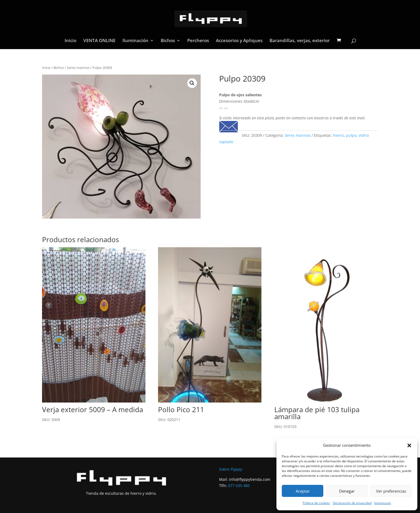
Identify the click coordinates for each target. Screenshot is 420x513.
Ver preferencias (391, 491)
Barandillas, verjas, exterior (300, 41)
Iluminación (135, 41)
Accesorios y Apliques (239, 41)
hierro (338, 135)
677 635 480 (239, 486)
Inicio (70, 41)
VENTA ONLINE (99, 41)
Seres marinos (78, 68)
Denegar (347, 491)
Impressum (383, 503)
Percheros (198, 41)
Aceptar (303, 491)
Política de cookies (316, 503)
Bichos (168, 41)
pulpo (351, 135)
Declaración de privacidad (352, 503)
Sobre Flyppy (231, 469)
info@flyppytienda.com (250, 479)
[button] (409, 445)
